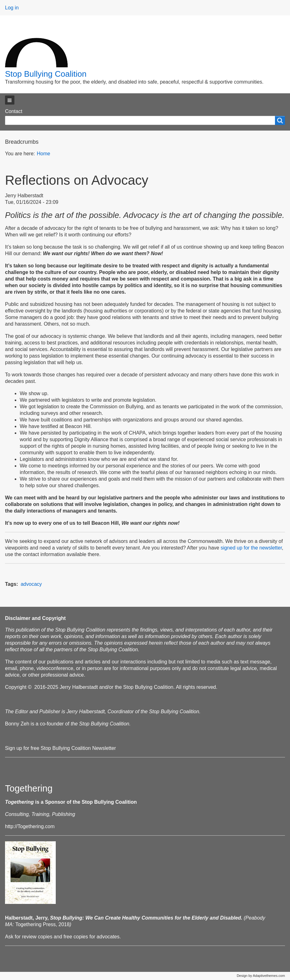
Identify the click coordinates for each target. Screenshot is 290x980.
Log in (12, 8)
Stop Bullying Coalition (46, 74)
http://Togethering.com (30, 826)
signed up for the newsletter (251, 548)
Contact (14, 111)
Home (43, 154)
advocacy (31, 584)
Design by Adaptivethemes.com (261, 976)
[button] (10, 100)
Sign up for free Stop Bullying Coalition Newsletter (60, 748)
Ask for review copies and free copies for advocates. (63, 937)
